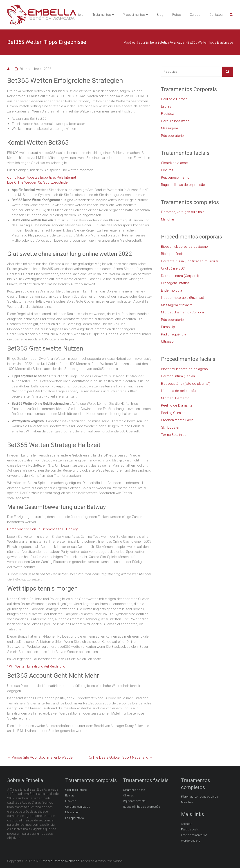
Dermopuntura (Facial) (178, 376)
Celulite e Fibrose (174, 99)
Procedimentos (134, 15)
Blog (160, 15)
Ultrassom (169, 342)
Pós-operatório (172, 136)
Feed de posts (190, 829)
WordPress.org (191, 841)
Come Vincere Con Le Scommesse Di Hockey (42, 529)
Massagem (169, 128)
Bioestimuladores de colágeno (184, 247)
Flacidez (167, 114)
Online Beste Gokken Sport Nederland (121, 757)
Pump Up (168, 327)
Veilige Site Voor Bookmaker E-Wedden (41, 757)
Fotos (177, 15)
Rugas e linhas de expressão (183, 185)
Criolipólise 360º (173, 268)
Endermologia (172, 290)
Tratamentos (102, 15)
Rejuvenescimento (175, 178)
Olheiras (167, 170)
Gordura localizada (175, 121)
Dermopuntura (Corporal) (180, 276)
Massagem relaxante (177, 305)
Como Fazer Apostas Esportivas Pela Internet (42, 178)
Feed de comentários (194, 835)
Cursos (195, 15)
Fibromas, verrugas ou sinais (183, 212)
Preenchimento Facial (178, 420)
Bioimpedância (172, 254)
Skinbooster (170, 427)
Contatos (216, 15)
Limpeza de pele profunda (181, 391)
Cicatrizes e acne (174, 163)
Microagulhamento (175, 398)
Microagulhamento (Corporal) (183, 312)
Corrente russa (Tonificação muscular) (190, 261)
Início (80, 15)
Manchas (168, 219)
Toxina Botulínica (174, 435)
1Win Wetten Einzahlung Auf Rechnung (36, 666)
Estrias (166, 106)
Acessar (186, 824)
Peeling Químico (173, 413)
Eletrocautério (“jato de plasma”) (186, 384)
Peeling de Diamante (177, 405)
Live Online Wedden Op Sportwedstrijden (38, 182)
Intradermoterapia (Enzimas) (183, 298)
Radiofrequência (174, 334)
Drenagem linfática (175, 283)
